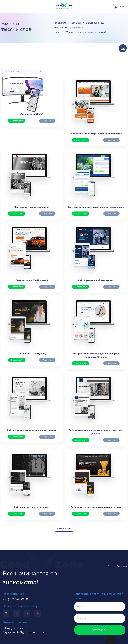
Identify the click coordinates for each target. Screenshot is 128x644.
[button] (119, 6)
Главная (112, 566)
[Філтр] (21, 71)
